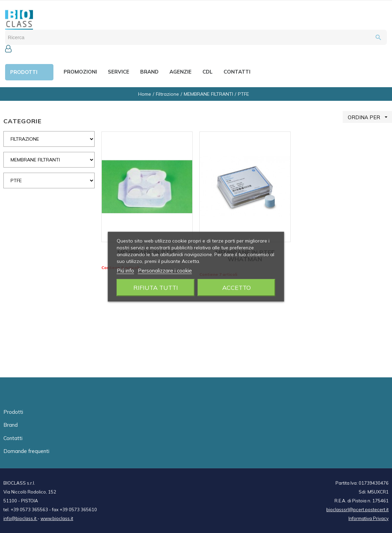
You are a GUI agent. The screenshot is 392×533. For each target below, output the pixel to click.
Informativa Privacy (369, 518)
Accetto (236, 287)
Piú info (125, 270)
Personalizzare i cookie (165, 270)
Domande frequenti (26, 451)
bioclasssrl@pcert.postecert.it (357, 510)
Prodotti (13, 412)
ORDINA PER (370, 117)
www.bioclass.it (57, 518)
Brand (11, 425)
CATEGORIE (22, 121)
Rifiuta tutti (156, 287)
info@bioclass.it (20, 518)
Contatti (13, 438)
